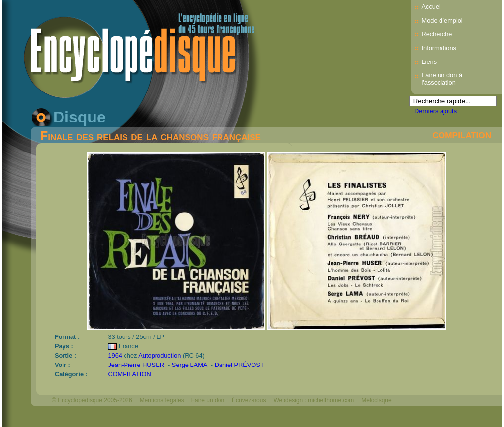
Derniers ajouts (436, 111)
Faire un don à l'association (442, 79)
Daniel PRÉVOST (239, 365)
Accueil (431, 7)
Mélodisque (376, 400)
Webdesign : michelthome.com (314, 400)
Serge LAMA (190, 365)
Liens (429, 62)
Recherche (437, 34)
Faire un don (208, 400)
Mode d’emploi (442, 20)
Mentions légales (162, 400)
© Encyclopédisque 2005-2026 (92, 400)
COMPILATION (462, 135)
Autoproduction (159, 355)
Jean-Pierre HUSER (137, 365)
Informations (439, 48)
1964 (115, 355)
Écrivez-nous (249, 400)
